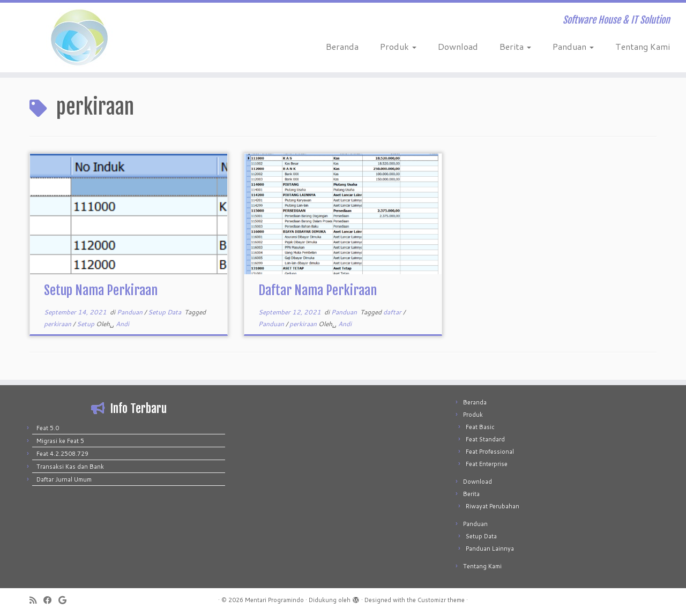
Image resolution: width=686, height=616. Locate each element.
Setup (86, 324)
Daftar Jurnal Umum (64, 479)
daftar (393, 312)
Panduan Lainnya (490, 549)
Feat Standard (485, 439)
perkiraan (58, 324)
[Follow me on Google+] (66, 600)
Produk (398, 46)
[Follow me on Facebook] (51, 600)
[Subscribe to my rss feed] (36, 600)
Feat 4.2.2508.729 (62, 454)
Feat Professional (490, 452)
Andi (122, 324)
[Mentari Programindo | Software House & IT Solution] (79, 37)
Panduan (573, 46)
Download (458, 46)
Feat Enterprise (487, 464)
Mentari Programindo (274, 600)
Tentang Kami (643, 46)
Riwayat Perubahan (493, 506)
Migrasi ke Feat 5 (60, 441)
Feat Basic (480, 427)
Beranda (342, 46)
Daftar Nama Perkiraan (318, 290)
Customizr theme (441, 600)
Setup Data (165, 312)
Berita (515, 46)
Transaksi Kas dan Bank (70, 467)
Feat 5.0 (48, 428)
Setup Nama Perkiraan (101, 290)
